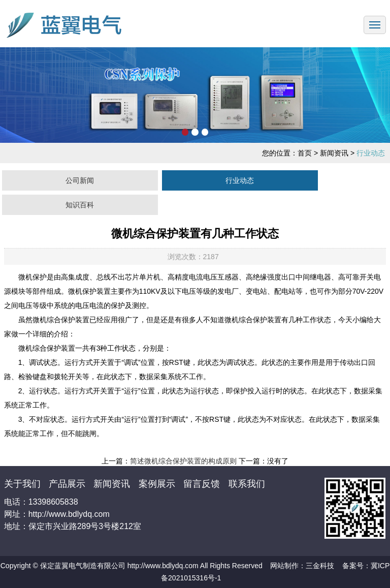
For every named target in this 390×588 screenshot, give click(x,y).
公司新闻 (80, 180)
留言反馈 (203, 484)
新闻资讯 (113, 484)
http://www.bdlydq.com (163, 566)
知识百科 (80, 205)
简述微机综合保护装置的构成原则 (183, 461)
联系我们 (247, 484)
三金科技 (320, 566)
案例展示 (158, 484)
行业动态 (240, 180)
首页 (305, 153)
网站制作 (284, 566)
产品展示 (68, 484)
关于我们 (24, 484)
